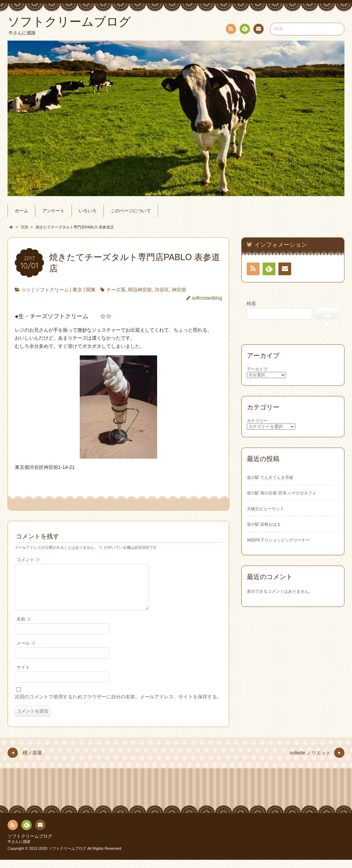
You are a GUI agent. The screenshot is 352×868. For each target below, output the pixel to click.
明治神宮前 (140, 290)
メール (26, 652)
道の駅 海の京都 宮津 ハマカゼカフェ (282, 493)
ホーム (21, 211)
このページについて (131, 211)
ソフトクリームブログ (30, 845)
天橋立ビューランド (265, 509)
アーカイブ (257, 369)
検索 (251, 303)
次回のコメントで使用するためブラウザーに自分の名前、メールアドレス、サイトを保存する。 (118, 705)
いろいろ (88, 211)
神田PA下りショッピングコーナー (278, 540)
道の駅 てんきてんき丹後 (270, 478)
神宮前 (179, 290)
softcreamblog (207, 298)
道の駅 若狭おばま (264, 524)
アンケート (53, 211)
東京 (77, 290)
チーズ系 (116, 290)
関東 (91, 290)
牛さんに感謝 (19, 850)
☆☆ (26, 290)
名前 (24, 628)
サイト (23, 676)
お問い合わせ (258, 30)
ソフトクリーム (52, 290)
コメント (28, 560)
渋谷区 (162, 290)
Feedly (244, 30)
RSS (230, 30)
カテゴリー (257, 421)
